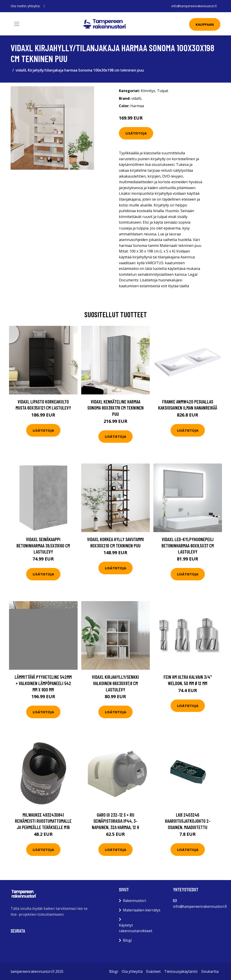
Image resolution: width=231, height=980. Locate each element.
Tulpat (163, 91)
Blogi (127, 940)
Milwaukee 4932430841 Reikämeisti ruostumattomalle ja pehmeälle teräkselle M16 (43, 821)
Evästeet (153, 971)
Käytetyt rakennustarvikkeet (136, 928)
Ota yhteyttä (132, 971)
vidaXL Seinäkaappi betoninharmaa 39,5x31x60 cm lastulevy (43, 545)
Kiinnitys (148, 91)
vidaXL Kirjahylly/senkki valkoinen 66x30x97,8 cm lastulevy (115, 683)
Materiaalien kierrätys (142, 910)
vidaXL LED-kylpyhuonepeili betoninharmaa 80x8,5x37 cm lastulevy (188, 545)
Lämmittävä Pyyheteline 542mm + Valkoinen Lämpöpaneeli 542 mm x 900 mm (43, 683)
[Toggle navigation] (17, 24)
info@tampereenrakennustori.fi (194, 6)
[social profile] (44, 6)
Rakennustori (134, 901)
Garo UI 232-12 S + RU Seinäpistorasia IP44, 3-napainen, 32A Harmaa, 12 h (115, 821)
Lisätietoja (136, 133)
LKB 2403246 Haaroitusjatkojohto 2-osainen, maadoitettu (188, 821)
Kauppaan (205, 24)
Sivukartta (210, 971)
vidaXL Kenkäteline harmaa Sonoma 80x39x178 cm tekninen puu (115, 408)
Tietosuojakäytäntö (181, 971)
